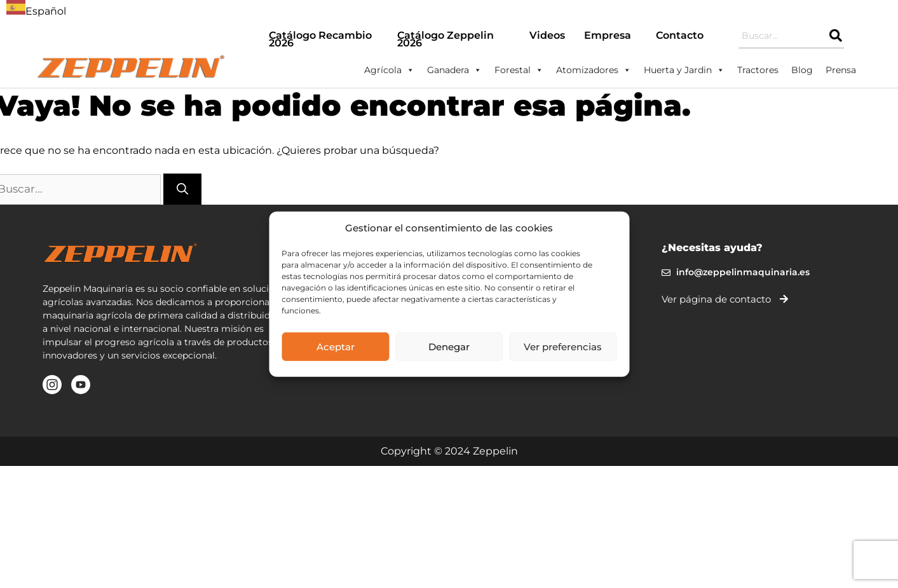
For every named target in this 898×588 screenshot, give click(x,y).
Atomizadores (594, 70)
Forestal (519, 70)
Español (36, 11)
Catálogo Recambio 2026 (320, 39)
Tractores (758, 70)
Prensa (841, 70)
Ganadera (454, 70)
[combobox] (36, 10)
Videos (547, 35)
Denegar (449, 346)
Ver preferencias (563, 346)
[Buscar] (182, 189)
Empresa (608, 35)
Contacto (680, 35)
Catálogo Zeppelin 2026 (446, 39)
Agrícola (389, 70)
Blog (802, 70)
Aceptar (336, 346)
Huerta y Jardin (684, 70)
